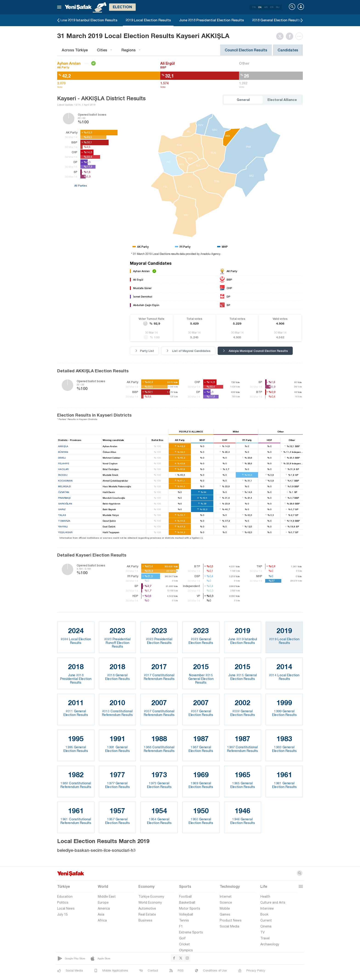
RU (278, 7)
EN (260, 7)
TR (254, 7)
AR (266, 7)
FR (272, 7)
